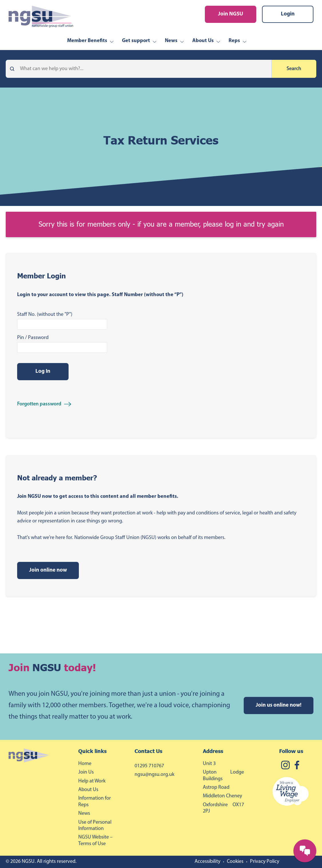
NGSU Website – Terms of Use (95, 840)
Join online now (48, 570)
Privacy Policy (265, 862)
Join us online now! (279, 705)
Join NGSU (231, 14)
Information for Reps (95, 801)
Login (288, 14)
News (171, 41)
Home (85, 764)
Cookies (235, 862)
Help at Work (92, 781)
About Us (203, 41)
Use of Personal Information (95, 826)
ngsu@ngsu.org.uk (154, 775)
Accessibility (207, 862)
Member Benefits (87, 41)
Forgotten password (39, 404)
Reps (234, 41)
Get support (136, 41)
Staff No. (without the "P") (45, 315)
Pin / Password (33, 338)
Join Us (86, 772)
